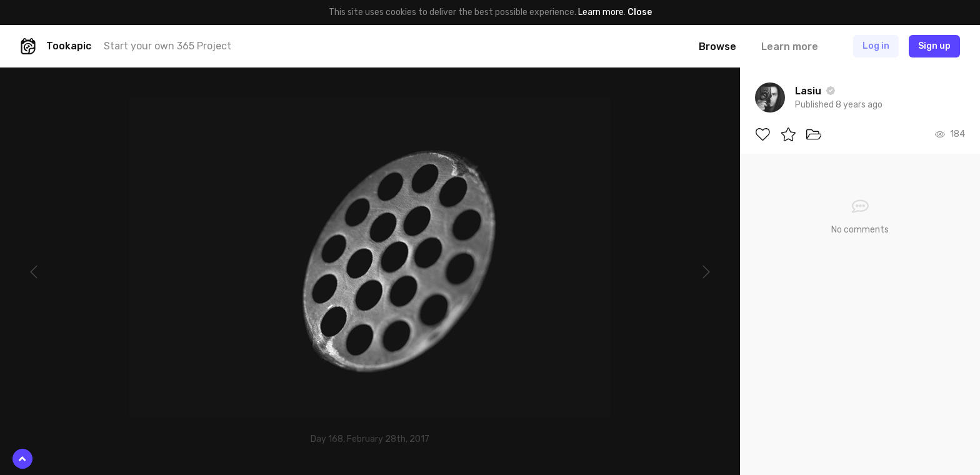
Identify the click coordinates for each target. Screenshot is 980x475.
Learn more (601, 12)
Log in (876, 46)
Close (640, 12)
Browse (717, 47)
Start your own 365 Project (167, 46)
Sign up (934, 46)
